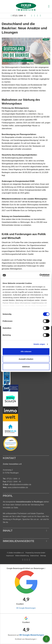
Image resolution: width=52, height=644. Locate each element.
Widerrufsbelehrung (22, 556)
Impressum (10, 556)
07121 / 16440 (46, 639)
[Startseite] (26, 6)
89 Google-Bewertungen (26, 608)
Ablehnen (26, 367)
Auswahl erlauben (26, 359)
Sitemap (43, 556)
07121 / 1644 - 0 (19, 16)
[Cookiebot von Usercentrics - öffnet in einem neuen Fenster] (39, 275)
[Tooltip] (45, 568)
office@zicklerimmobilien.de (20, 485)
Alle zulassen (26, 351)
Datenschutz (34, 556)
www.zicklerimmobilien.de (18, 487)
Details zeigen (39, 344)
